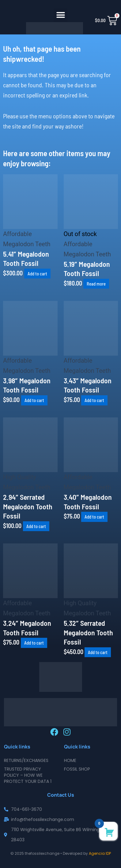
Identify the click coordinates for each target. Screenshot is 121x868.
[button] (61, 15)
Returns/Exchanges (26, 760)
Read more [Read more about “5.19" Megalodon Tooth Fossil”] (96, 284)
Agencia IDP (100, 853)
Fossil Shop (77, 769)
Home (70, 760)
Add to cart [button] (37, 274)
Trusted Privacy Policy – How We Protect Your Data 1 (28, 775)
